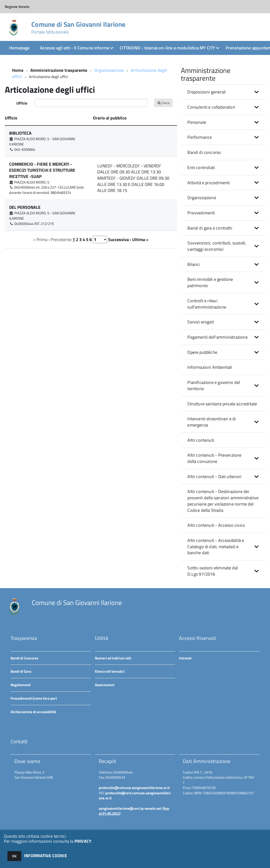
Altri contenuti (201, 440)
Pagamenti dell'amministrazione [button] (217, 337)
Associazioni (105, 685)
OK (14, 856)
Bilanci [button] (194, 264)
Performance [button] (200, 137)
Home (18, 70)
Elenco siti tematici (110, 671)
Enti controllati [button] (201, 168)
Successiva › (120, 240)
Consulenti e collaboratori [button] (211, 107)
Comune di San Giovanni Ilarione (78, 28)
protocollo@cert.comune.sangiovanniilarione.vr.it (135, 796)
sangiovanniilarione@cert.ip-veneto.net (130, 808)
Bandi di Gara (21, 671)
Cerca (163, 103)
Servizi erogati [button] (201, 322)
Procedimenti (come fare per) (34, 698)
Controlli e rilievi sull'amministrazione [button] (207, 304)
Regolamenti (21, 685)
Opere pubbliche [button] (202, 352)
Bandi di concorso (204, 152)
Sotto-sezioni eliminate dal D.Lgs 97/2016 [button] (213, 571)
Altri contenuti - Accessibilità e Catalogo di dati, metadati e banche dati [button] (216, 546)
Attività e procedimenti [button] (209, 183)
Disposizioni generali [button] (207, 92)
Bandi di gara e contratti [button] (210, 228)
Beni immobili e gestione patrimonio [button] (210, 282)
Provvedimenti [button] (201, 213)
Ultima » (140, 240)
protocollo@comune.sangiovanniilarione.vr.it (134, 788)
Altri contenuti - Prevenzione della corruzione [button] (214, 458)
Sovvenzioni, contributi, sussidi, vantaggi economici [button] (217, 246)
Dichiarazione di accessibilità (33, 712)
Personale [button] (197, 122)
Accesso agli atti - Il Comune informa (75, 48)
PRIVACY (83, 841)
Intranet (185, 658)
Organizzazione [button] (202, 198)
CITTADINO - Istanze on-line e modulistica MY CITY (168, 48)
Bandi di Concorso (24, 658)
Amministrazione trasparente (59, 70)
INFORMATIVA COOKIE (46, 856)
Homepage (19, 48)
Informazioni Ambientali (210, 367)
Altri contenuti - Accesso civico (216, 525)
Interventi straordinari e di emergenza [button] (212, 422)
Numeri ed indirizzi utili (113, 658)
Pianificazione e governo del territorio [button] (214, 385)
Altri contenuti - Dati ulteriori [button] (214, 477)
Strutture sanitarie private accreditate (222, 404)
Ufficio (22, 103)
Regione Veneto (17, 7)
